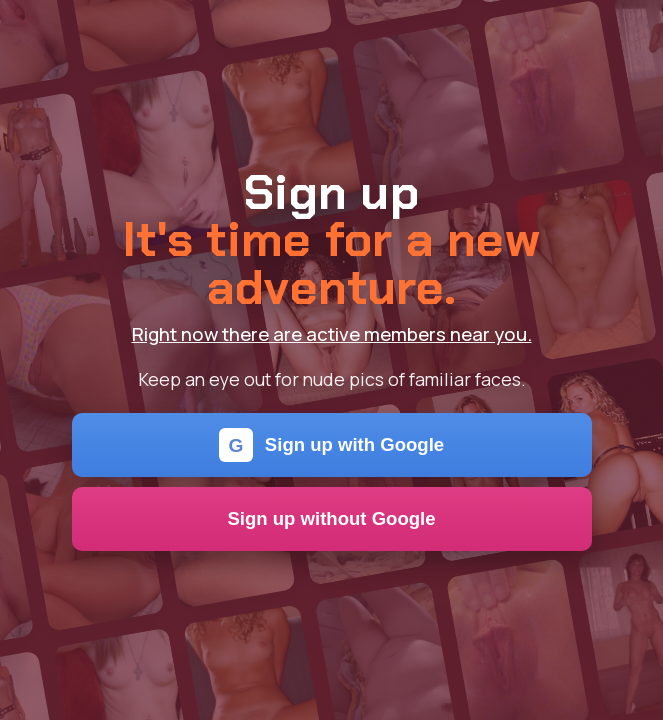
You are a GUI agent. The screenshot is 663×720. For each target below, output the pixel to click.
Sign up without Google (331, 518)
